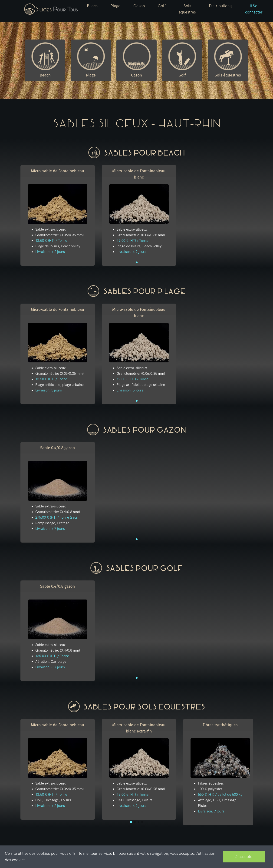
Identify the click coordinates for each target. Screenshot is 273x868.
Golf (162, 6)
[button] (220, 6)
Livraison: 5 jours (49, 390)
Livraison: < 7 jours (50, 529)
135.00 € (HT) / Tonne (52, 656)
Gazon (139, 6)
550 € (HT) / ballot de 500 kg (220, 795)
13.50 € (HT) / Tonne (51, 241)
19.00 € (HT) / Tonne (133, 241)
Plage (115, 6)
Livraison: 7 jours (211, 811)
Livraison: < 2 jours (50, 252)
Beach (92, 6)
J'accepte (244, 857)
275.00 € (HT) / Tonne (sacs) (57, 517)
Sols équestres (187, 9)
